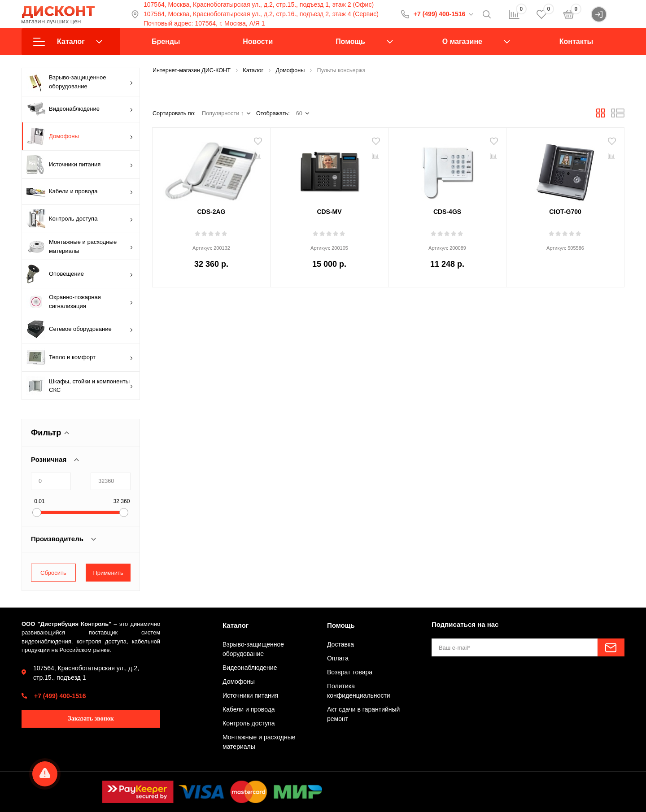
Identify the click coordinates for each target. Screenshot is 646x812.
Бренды (166, 41)
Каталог (68, 42)
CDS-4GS (447, 212)
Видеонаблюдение (80, 109)
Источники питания (80, 165)
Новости (258, 41)
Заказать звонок (91, 719)
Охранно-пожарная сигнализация (80, 302)
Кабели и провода (80, 192)
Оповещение (80, 274)
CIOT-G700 (565, 212)
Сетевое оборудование (80, 329)
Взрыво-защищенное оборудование (80, 82)
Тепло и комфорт (80, 357)
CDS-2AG (211, 212)
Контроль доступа (80, 219)
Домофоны (80, 136)
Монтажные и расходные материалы (80, 246)
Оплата (338, 658)
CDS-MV (329, 212)
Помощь (350, 41)
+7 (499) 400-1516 (440, 14)
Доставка (340, 644)
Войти (608, 14)
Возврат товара (350, 672)
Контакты (576, 41)
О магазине (462, 41)
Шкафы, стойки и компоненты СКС (80, 386)
